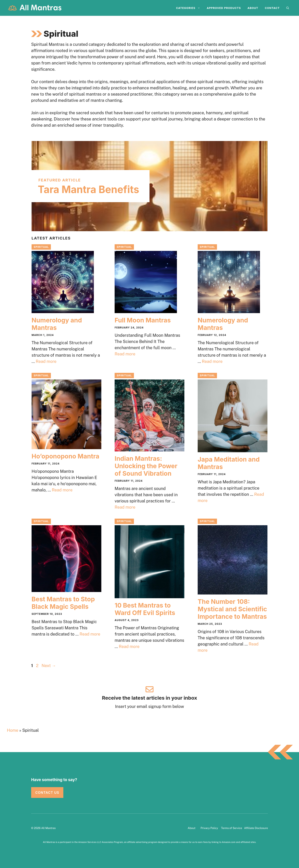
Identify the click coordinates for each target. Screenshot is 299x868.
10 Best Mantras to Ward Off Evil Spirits (145, 609)
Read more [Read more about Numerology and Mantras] (46, 361)
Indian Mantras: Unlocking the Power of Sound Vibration (146, 466)
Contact (272, 8)
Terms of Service (232, 828)
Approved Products (224, 8)
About (253, 8)
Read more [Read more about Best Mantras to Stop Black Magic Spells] (90, 634)
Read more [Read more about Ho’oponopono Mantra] (62, 490)
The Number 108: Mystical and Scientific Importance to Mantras (232, 609)
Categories (190, 8)
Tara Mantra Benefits (88, 189)
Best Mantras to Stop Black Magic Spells (63, 603)
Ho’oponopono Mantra (65, 456)
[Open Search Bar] (288, 8)
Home (13, 730)
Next (49, 666)
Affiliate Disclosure (256, 828)
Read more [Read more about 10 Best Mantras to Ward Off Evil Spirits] (129, 647)
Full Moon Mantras (143, 320)
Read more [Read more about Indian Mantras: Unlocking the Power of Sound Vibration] (125, 507)
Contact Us (47, 793)
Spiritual (41, 247)
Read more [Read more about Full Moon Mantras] (125, 354)
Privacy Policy (209, 828)
